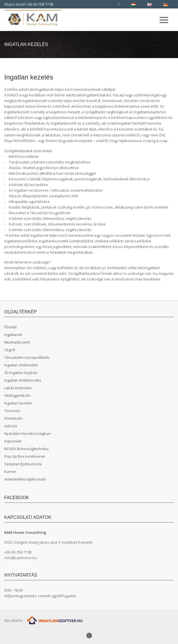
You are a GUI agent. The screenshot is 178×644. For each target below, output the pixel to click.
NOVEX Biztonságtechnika (26, 449)
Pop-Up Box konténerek (25, 456)
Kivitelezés (14, 418)
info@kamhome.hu (21, 558)
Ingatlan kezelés (18, 403)
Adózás (11, 426)
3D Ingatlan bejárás (21, 373)
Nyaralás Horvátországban (28, 433)
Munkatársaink (17, 342)
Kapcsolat (13, 441)
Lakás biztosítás (18, 388)
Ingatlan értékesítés (21, 365)
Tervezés (12, 411)
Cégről (10, 350)
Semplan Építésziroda (23, 464)
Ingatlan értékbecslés (23, 380)
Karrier (10, 472)
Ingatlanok (13, 335)
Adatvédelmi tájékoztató (25, 479)
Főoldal (10, 327)
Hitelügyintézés (17, 395)
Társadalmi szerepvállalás (27, 357)
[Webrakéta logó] (55, 620)
